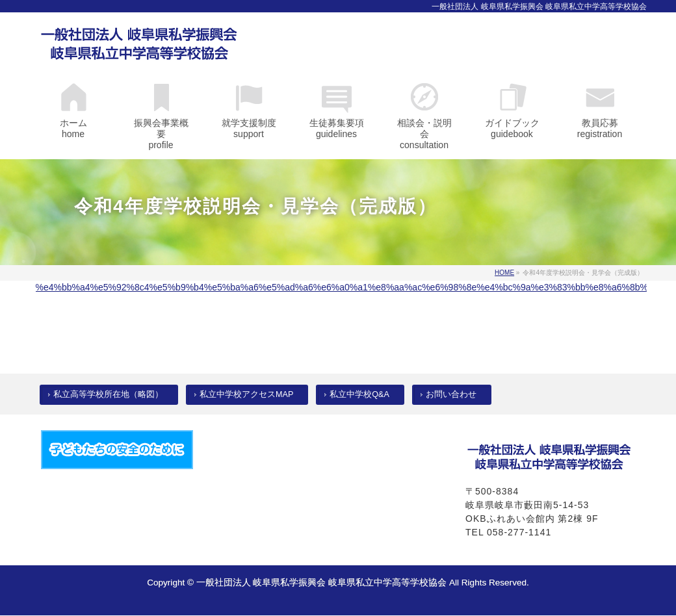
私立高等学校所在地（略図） (108, 394)
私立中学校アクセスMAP (246, 394)
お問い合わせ (451, 394)
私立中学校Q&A (359, 394)
